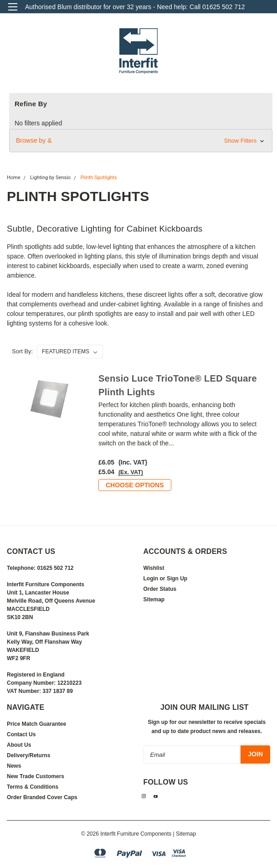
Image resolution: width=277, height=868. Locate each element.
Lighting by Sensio (50, 178)
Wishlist (154, 568)
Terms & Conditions (33, 787)
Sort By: (22, 351)
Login (151, 579)
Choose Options (135, 485)
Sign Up (177, 579)
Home (14, 178)
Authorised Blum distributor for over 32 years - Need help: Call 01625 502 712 (135, 7)
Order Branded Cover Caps (42, 797)
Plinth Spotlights (98, 178)
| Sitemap (185, 834)
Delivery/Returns (28, 755)
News (14, 766)
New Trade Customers (36, 776)
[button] (141, 141)
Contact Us (21, 734)
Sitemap (154, 599)
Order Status (160, 589)
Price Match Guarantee (36, 724)
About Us (19, 745)
